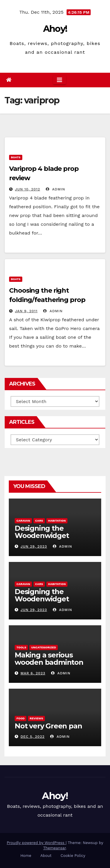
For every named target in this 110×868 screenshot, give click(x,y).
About (46, 856)
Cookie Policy (73, 856)
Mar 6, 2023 (33, 673)
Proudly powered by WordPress (36, 843)
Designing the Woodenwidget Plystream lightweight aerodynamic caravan (53, 539)
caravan (23, 521)
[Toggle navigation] (60, 80)
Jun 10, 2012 (28, 189)
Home (26, 856)
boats (16, 157)
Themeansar (54, 848)
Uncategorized (44, 647)
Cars (39, 521)
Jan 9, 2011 (26, 311)
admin (55, 189)
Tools (21, 647)
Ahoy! (55, 29)
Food (21, 718)
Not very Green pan (48, 726)
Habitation (57, 521)
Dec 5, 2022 (33, 737)
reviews (36, 718)
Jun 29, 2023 (34, 546)
